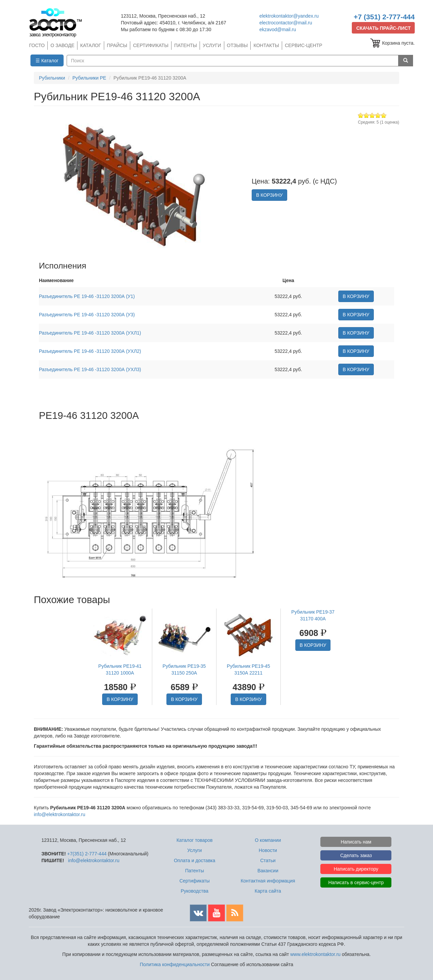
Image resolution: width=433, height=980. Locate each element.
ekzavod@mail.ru (278, 29)
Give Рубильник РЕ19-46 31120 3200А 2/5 (367, 115)
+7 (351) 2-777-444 (384, 17)
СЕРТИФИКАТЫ (151, 45)
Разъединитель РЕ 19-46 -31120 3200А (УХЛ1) (90, 333)
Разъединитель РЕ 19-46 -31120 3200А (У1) (87, 296)
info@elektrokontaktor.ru (60, 814)
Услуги (195, 850)
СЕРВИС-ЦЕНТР (304, 45)
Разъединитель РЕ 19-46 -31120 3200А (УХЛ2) (90, 351)
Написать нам (356, 842)
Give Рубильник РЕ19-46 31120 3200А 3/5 (372, 115)
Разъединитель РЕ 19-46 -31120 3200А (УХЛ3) (90, 369)
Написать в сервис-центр (356, 882)
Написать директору (356, 869)
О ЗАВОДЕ (62, 45)
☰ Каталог (47, 61)
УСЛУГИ (212, 45)
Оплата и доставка (195, 860)
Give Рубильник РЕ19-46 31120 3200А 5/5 (384, 115)
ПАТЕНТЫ (186, 45)
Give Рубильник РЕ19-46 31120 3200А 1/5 (361, 115)
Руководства (195, 891)
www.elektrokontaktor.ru (315, 954)
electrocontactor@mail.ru (286, 23)
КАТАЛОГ (91, 45)
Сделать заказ (356, 855)
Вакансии (268, 871)
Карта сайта (268, 891)
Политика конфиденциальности (175, 964)
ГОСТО (37, 45)
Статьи (268, 860)
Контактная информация (268, 881)
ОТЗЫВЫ (237, 45)
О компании (268, 840)
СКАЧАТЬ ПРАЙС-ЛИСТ (383, 28)
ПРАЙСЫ (117, 45)
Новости (268, 850)
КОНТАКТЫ (266, 45)
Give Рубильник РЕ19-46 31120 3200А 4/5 (378, 115)
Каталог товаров (195, 840)
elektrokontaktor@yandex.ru (289, 16)
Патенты (195, 871)
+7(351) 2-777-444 (87, 854)
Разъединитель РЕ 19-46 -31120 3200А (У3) (87, 315)
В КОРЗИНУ (269, 195)
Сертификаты (194, 881)
